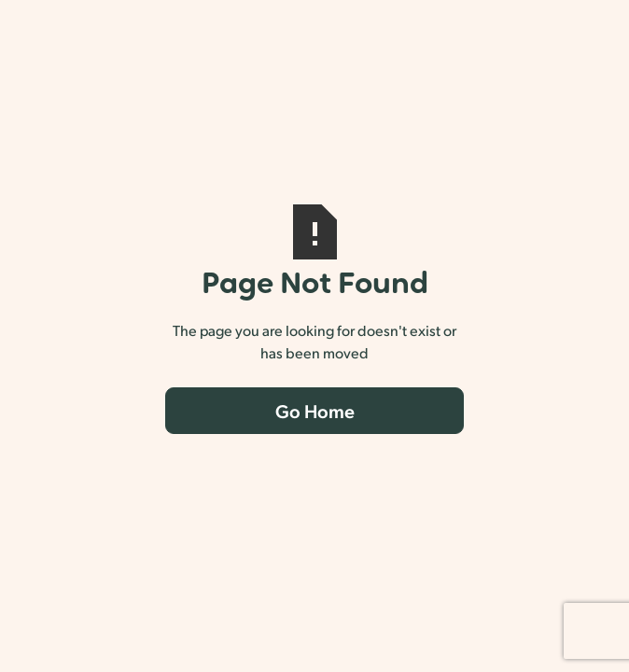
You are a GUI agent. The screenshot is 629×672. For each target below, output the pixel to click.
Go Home (315, 411)
